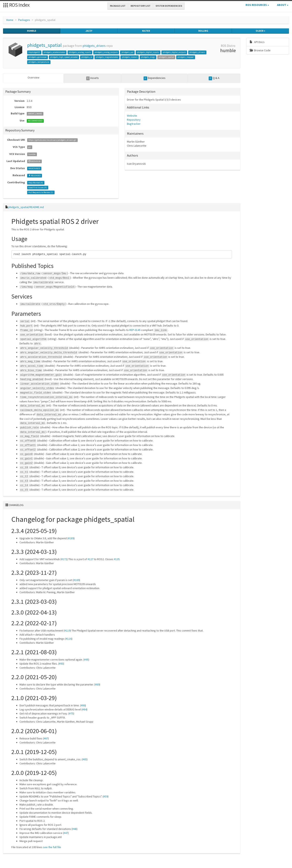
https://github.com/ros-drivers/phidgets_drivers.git (52, 139)
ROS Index (16, 5)
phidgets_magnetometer (107, 57)
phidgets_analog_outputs (106, 52)
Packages (24, 20)
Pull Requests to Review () (41, 192)
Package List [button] (118, 6)
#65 (85, 759)
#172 (64, 559)
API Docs (257, 42)
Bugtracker (134, 123)
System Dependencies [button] (169, 6)
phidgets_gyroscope (37, 57)
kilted (146, 31)
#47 (66, 832)
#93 (61, 663)
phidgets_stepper (186, 57)
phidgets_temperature (39, 62)
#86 (83, 705)
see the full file (52, 847)
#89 (97, 684)
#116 (69, 638)
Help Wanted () (36, 182)
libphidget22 (34, 52)
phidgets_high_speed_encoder (64, 57)
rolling (203, 31)
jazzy (89, 31)
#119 (67, 630)
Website (132, 115)
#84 (84, 709)
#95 (86, 659)
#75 (71, 713)
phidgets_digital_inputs (148, 52)
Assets (93, 78)
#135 (117, 559)
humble (32, 31)
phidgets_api (127, 52)
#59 (106, 796)
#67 (46, 738)
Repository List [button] (141, 6)
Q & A (214, 78)
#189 (71, 538)
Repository (134, 119)
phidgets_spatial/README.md (26, 206)
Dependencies (155, 78)
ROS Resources (257, 5)
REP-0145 (135, 329)
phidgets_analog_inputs (80, 52)
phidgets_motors (130, 57)
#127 (90, 559)
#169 (76, 579)
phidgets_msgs (148, 57)
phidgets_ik (87, 57)
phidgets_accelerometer (54, 52)
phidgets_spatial (44, 45)
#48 (75, 828)
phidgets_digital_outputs (174, 52)
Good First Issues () (38, 187)
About (283, 5)
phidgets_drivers (94, 46)
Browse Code (260, 50)
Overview (33, 77)
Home (10, 20)
